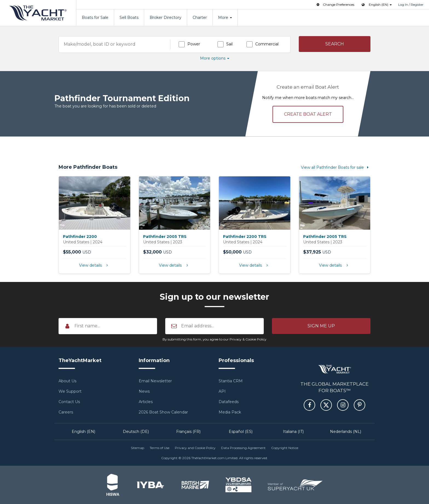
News (144, 391)
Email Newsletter (155, 381)
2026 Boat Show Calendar (163, 412)
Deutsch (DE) (136, 432)
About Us (67, 381)
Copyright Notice (285, 448)
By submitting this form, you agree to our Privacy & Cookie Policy (215, 339)
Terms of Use (160, 448)
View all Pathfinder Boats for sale (336, 167)
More (225, 18)
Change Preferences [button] (335, 5)
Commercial (267, 44)
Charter (200, 18)
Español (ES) (241, 432)
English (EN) (83, 432)
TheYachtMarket (38, 13)
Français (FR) (188, 432)
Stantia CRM (231, 381)
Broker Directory (166, 18)
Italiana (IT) (293, 432)
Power (194, 44)
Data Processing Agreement (243, 448)
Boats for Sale (95, 18)
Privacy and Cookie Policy (195, 448)
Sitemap (137, 448)
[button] (335, 44)
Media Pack (230, 412)
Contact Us (69, 402)
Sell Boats (129, 18)
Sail (229, 44)
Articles (146, 402)
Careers (66, 412)
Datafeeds (229, 402)
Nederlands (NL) (346, 432)
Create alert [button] (308, 114)
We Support (70, 391)
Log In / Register (411, 5)
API (222, 391)
